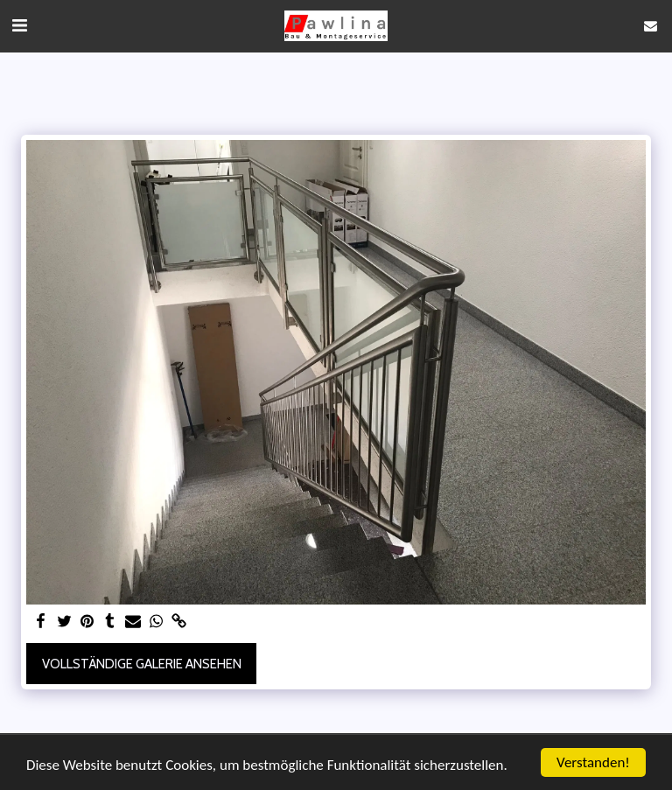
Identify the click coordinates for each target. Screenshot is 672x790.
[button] (19, 25)
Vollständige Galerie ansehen (142, 664)
